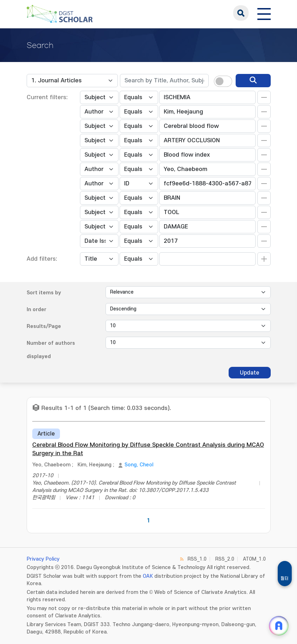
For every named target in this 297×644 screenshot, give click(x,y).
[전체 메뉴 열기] (264, 13)
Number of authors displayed (51, 350)
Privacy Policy (43, 559)
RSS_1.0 (197, 559)
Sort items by (44, 293)
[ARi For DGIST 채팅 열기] (279, 626)
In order (36, 310)
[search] (253, 81)
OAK (148, 576)
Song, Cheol (139, 465)
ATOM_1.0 (254, 559)
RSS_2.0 (225, 559)
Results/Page (44, 326)
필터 (285, 578)
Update (249, 373)
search (241, 13)
